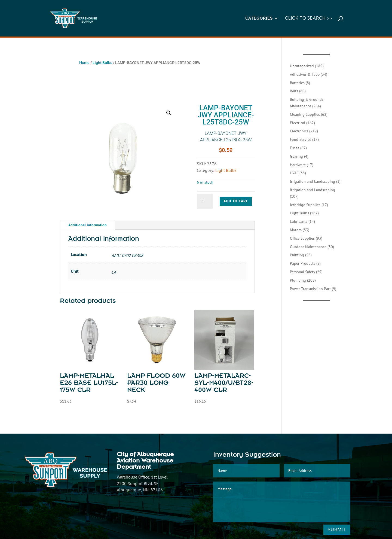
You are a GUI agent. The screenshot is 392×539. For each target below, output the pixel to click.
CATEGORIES (259, 19)
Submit (337, 530)
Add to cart (236, 201)
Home (84, 63)
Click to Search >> (309, 19)
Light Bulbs (102, 63)
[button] (169, 113)
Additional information (88, 225)
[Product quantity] (205, 201)
